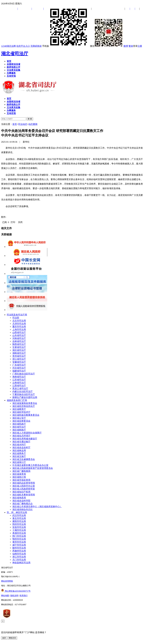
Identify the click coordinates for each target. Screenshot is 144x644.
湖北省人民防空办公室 (24, 486)
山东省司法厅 (19, 335)
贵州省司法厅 (19, 356)
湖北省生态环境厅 (21, 436)
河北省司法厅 (19, 368)
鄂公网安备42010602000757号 (16, 591)
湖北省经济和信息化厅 (24, 406)
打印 (13, 222)
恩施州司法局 (19, 551)
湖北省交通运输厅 (21, 442)
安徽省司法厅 (19, 362)
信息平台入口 (23, 46)
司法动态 (23, 124)
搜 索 (30, 119)
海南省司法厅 (19, 377)
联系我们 (24, 596)
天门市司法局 (19, 560)
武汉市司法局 (19, 515)
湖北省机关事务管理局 (24, 495)
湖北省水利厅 (19, 445)
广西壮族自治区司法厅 (24, 374)
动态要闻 (33, 124)
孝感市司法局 (19, 533)
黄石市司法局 (19, 518)
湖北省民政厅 (19, 424)
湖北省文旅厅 (19, 456)
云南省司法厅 (19, 383)
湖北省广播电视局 (21, 471)
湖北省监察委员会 (21, 421)
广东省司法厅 (19, 365)
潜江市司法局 (19, 557)
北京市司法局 (19, 321)
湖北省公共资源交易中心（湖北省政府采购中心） (37, 507)
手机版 (66, 46)
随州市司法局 (19, 548)
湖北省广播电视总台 (22, 504)
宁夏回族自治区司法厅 (24, 394)
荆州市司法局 (19, 524)
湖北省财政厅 (19, 430)
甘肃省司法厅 (19, 347)
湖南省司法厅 (19, 353)
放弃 (4, 638)
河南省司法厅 (19, 338)
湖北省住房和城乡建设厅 (25, 439)
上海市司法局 (19, 329)
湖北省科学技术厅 (21, 412)
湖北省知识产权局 (21, 492)
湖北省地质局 (19, 498)
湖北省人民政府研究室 (24, 489)
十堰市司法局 (19, 530)
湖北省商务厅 (19, 453)
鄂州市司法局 (19, 539)
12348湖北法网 (8, 46)
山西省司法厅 (19, 332)
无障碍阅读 (36, 46)
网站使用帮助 (7, 581)
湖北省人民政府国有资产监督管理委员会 (33, 468)
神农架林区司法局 (21, 563)
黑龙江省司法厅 (20, 388)
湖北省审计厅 (19, 462)
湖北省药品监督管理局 (24, 483)
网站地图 (5, 596)
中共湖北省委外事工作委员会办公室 (30, 465)
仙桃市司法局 (19, 554)
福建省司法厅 (19, 371)
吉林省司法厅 (19, 341)
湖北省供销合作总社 (22, 509)
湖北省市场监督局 (21, 480)
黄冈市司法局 (19, 542)
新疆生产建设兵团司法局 (25, 397)
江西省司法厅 (19, 386)
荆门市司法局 (19, 536)
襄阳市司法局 (19, 521)
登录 (135, 46)
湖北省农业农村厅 (21, 447)
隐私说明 (14, 596)
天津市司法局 (19, 324)
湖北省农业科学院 (21, 501)
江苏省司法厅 (19, 380)
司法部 (16, 318)
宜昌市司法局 (19, 527)
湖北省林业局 (19, 450)
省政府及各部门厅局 (17, 400)
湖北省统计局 (19, 477)
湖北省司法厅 (15, 54)
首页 (15, 124)
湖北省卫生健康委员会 (24, 459)
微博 (126, 46)
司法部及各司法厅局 (17, 315)
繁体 (131, 46)
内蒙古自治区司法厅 (22, 391)
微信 (106, 46)
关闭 (20, 222)
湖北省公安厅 (19, 418)
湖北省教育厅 (19, 409)
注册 (140, 46)
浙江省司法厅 (19, 359)
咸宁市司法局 (19, 545)
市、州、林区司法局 (17, 512)
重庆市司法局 (19, 326)
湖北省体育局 (19, 474)
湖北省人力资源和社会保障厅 (27, 433)
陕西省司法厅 (19, 344)
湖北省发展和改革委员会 (25, 403)
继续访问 (12, 638)
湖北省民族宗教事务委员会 (26, 415)
